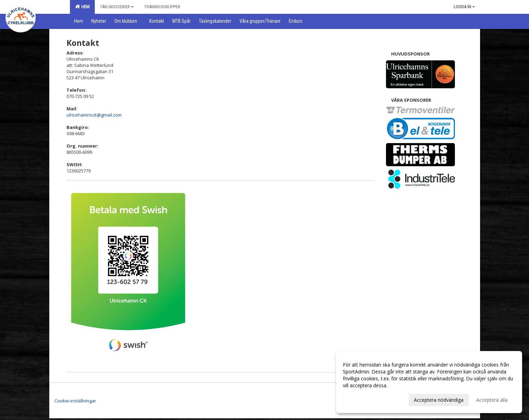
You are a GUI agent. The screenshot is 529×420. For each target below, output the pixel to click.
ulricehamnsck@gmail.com (94, 115)
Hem (82, 7)
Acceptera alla (492, 400)
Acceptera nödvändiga (439, 400)
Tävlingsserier (117, 7)
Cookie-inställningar (75, 401)
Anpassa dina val (362, 399)
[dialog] (429, 382)
